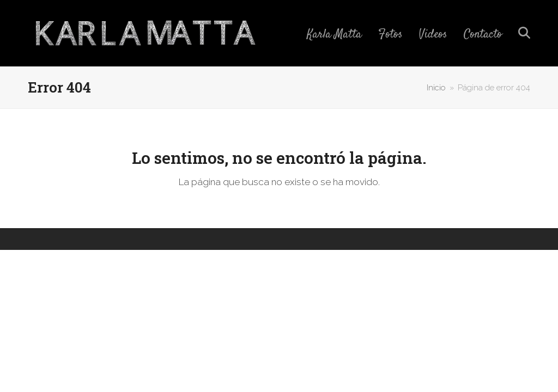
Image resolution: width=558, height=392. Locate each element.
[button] (524, 33)
